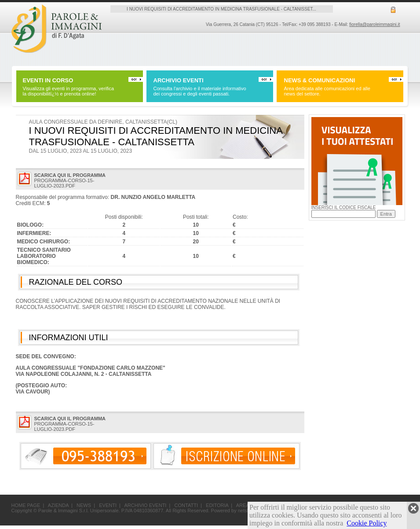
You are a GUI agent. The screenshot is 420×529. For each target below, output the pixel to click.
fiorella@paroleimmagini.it (374, 24)
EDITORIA (217, 505)
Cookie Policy (367, 523)
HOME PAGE (26, 505)
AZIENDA (58, 505)
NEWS (84, 505)
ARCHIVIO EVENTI (145, 505)
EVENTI (108, 505)
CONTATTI (186, 505)
